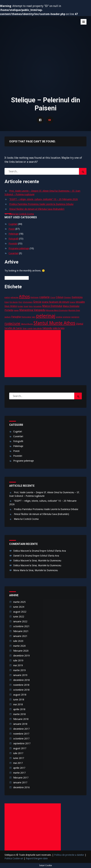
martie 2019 (19, 670)
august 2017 (20, 748)
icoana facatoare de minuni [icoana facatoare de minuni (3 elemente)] (55, 302)
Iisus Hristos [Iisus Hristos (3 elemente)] (11, 306)
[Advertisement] (45, 67)
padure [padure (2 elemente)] (8, 317)
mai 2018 (18, 704)
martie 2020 (19, 646)
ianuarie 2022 (20, 621)
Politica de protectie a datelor (69, 855)
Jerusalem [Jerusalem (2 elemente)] (37, 306)
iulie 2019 (18, 661)
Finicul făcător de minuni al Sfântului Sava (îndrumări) (37, 209)
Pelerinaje (13, 234)
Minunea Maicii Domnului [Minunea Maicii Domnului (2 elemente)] (57, 310)
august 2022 (20, 612)
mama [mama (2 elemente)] (16, 310)
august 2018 (20, 695)
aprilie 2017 (19, 768)
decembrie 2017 (21, 729)
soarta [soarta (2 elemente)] (30, 328)
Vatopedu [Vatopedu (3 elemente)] (47, 328)
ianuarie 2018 (20, 724)
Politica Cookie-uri (14, 858)
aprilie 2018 (19, 709)
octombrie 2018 (21, 690)
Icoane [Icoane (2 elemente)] (72, 302)
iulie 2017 (18, 753)
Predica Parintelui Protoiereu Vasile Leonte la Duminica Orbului (41, 204)
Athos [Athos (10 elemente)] (24, 297)
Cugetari (13, 224)
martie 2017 (19, 773)
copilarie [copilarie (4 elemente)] (44, 297)
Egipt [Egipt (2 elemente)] (7, 302)
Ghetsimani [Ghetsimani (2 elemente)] (28, 302)
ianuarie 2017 (20, 783)
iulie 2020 (18, 641)
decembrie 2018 (21, 680)
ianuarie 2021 (20, 636)
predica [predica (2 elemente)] (59, 317)
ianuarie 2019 (20, 675)
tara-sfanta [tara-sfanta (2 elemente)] (37, 328)
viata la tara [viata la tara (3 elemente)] (59, 328)
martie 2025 (19, 602)
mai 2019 (18, 665)
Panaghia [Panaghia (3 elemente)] (16, 317)
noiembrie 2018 (21, 685)
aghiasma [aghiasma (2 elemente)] (14, 297)
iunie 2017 (19, 758)
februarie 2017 (21, 778)
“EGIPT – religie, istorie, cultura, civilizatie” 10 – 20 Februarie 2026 (43, 199)
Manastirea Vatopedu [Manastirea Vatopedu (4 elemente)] (32, 310)
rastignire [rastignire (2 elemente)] (75, 317)
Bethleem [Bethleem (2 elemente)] (35, 297)
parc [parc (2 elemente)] (34, 317)
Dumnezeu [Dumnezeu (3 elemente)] (77, 297)
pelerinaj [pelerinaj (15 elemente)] (46, 316)
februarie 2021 (21, 631)
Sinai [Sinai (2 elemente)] (25, 328)
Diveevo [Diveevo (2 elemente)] (68, 297)
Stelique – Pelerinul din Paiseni (30, 26)
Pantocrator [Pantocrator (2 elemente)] (26, 317)
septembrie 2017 (22, 743)
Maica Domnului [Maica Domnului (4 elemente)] (52, 306)
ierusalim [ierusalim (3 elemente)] (80, 302)
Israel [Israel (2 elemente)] (26, 306)
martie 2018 (19, 714)
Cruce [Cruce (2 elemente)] (53, 297)
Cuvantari (13, 253)
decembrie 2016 (21, 787)
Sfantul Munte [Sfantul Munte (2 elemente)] (27, 324)
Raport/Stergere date (37, 858)
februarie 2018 (21, 719)
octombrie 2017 (21, 739)
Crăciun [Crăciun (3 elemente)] (60, 297)
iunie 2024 (19, 607)
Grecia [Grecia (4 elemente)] (37, 302)
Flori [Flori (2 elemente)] (20, 302)
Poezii (12, 229)
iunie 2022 (19, 617)
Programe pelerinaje (19, 248)
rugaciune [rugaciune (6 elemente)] (12, 323)
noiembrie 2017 (21, 734)
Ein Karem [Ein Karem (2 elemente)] (14, 302)
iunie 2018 (19, 700)
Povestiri (13, 244)
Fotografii (13, 239)
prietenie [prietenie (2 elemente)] (67, 317)
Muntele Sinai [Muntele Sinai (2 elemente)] (74, 310)
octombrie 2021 (21, 626)
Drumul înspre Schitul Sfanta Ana (49, 551)
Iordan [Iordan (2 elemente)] (20, 306)
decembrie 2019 (21, 656)
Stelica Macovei (21, 551)
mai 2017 (18, 763)
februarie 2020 (21, 651)
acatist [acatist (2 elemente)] (7, 297)
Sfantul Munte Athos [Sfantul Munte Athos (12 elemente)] (54, 323)
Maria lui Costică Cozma (22, 214)
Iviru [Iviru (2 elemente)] (31, 306)
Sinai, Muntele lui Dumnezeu (47, 561)
